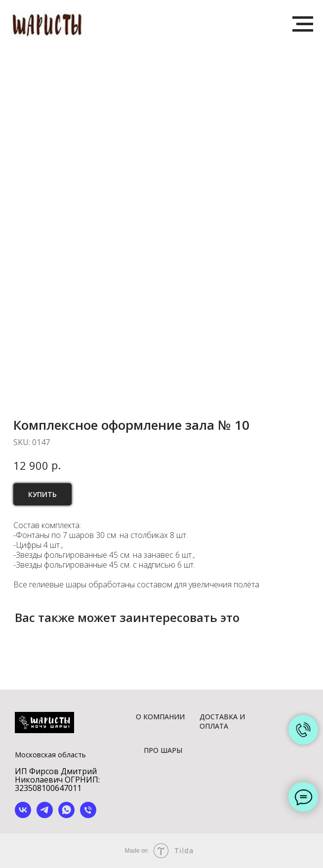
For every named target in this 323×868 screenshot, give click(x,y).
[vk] (23, 815)
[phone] (88, 815)
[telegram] (45, 815)
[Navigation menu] (303, 24)
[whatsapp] (66, 815)
